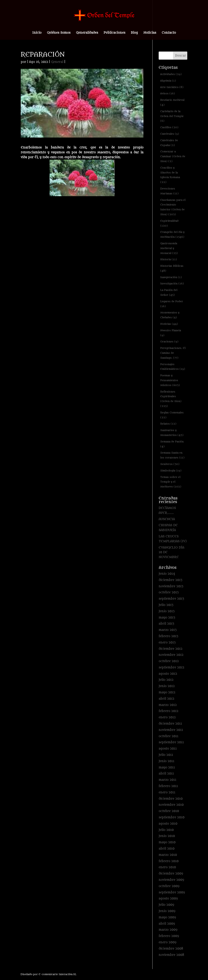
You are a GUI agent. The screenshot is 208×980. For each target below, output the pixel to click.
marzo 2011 (167, 780)
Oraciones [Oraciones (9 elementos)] (169, 342)
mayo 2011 (167, 768)
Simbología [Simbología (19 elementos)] (171, 471)
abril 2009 (167, 924)
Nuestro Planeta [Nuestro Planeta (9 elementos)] (171, 333)
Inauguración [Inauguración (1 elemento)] (171, 277)
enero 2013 (167, 643)
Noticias (150, 33)
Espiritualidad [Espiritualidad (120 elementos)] (169, 223)
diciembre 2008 (171, 949)
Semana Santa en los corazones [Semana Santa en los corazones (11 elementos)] (172, 455)
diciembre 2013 (170, 580)
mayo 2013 (167, 618)
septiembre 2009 (172, 892)
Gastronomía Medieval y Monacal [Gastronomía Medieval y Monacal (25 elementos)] (169, 248)
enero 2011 (167, 792)
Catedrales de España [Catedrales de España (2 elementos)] (169, 143)
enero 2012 (167, 717)
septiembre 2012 (171, 667)
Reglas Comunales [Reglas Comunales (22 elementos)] (172, 415)
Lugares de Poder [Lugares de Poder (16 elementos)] (172, 304)
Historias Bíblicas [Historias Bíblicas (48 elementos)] (172, 268)
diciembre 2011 (170, 724)
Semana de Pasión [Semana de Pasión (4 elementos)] (172, 444)
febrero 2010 (169, 861)
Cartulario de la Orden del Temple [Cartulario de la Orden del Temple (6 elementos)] (172, 116)
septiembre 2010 (172, 817)
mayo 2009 (167, 917)
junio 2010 (167, 836)
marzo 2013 (168, 630)
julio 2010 (166, 830)
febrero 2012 (168, 711)
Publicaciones (114, 33)
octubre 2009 (169, 886)
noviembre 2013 (171, 586)
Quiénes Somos (59, 33)
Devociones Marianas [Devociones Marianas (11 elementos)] (169, 191)
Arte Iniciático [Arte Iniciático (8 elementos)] (172, 87)
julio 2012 (166, 680)
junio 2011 (166, 761)
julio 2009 (166, 905)
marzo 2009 (168, 930)
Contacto (169, 33)
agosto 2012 (168, 674)
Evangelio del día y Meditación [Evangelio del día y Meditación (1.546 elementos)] (172, 234)
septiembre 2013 (171, 599)
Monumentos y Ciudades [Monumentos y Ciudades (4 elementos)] (170, 315)
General (57, 62)
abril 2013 (166, 624)
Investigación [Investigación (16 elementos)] (172, 283)
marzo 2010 (168, 855)
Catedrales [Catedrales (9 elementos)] (170, 134)
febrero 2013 (168, 636)
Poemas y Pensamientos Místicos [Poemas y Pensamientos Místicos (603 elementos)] (170, 380)
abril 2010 (167, 849)
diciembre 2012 (171, 649)
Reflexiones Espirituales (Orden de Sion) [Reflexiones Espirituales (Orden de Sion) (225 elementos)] (171, 399)
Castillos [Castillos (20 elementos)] (169, 127)
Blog (134, 33)
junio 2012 (167, 686)
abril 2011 (166, 774)
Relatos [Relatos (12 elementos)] (168, 424)
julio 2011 (166, 755)
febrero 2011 (168, 786)
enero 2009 (167, 942)
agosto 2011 (168, 749)
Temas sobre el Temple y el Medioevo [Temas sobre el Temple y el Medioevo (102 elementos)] (171, 482)
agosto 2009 (168, 899)
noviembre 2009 (171, 880)
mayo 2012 (167, 692)
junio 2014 (167, 574)
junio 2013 (167, 611)
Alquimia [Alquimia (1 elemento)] (168, 81)
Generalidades (87, 33)
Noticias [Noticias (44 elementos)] (169, 324)
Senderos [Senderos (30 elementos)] (170, 464)
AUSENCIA (167, 519)
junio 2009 (167, 911)
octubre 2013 (169, 592)
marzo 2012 (168, 705)
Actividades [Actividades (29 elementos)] (171, 74)
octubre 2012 (169, 661)
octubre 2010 (169, 811)
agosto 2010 (168, 824)
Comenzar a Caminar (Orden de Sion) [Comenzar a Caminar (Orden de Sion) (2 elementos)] (173, 156)
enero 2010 (167, 867)
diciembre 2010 (171, 799)
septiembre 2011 (171, 742)
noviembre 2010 (171, 805)
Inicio (37, 33)
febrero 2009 (169, 936)
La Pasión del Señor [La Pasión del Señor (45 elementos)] (169, 292)
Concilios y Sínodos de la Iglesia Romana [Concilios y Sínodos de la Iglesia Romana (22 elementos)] (170, 175)
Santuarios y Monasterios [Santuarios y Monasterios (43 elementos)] (172, 433)
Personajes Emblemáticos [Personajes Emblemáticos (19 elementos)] (173, 367)
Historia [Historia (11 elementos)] (169, 259)
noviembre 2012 (171, 655)
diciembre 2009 (171, 874)
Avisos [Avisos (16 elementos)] (168, 93)
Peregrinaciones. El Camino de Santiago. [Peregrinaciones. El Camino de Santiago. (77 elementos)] (173, 353)
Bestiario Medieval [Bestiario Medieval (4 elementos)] (172, 102)
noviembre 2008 (171, 955)
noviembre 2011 (171, 730)
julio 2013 (166, 605)
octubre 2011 (168, 736)
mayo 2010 (167, 842)
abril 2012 (166, 699)
